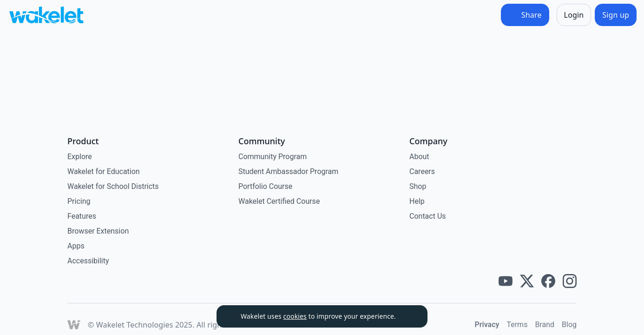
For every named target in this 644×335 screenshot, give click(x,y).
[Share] (525, 15)
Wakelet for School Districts (113, 186)
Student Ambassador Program (288, 171)
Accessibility (88, 261)
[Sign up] (616, 15)
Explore (80, 157)
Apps (76, 246)
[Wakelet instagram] (570, 281)
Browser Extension (98, 231)
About (419, 157)
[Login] (574, 15)
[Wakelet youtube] (506, 281)
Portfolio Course (265, 186)
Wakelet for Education (104, 171)
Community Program (273, 157)
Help (417, 201)
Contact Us (428, 216)
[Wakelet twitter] (527, 281)
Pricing (79, 201)
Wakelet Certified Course (279, 201)
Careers (422, 171)
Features (82, 216)
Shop (418, 186)
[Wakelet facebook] (548, 281)
